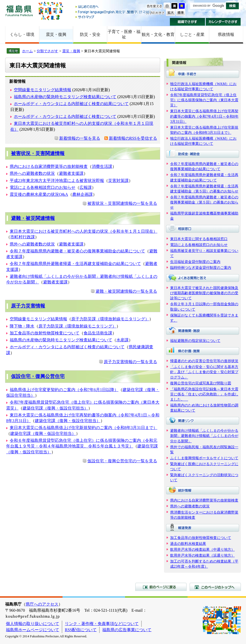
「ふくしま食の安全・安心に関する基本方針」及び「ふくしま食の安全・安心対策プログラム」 (204, 372)
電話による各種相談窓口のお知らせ (43, 187)
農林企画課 (83, 194)
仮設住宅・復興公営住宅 (38, 376)
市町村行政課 (23, 237)
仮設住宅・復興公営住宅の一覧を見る (122, 461)
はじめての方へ (114, 7)
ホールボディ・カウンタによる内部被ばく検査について (65, 116)
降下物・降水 (22, 326)
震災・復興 (56, 34)
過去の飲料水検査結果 (188, 544)
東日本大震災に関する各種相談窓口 (199, 239)
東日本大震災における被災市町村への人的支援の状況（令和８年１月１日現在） (84, 231)
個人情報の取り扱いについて (33, 624)
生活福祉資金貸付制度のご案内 (195, 262)
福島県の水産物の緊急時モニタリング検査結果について (65, 97)
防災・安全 (90, 34)
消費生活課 (102, 166)
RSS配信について (81, 630)
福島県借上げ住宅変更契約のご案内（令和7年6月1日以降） (64, 390)
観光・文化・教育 (158, 34)
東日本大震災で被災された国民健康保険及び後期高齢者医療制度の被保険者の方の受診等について (204, 293)
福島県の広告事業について (127, 630)
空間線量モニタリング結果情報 (43, 90)
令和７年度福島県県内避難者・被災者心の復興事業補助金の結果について (77, 251)
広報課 (86, 187)
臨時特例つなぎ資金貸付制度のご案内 (201, 268)
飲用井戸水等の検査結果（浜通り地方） (202, 555)
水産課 (122, 340)
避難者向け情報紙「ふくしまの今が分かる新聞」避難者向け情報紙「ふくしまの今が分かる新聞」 (204, 436)
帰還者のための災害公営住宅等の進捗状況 (204, 361)
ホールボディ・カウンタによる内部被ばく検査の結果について (71, 104)
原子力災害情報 (28, 306)
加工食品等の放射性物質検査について (45, 333)
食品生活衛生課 (98, 333)
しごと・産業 (192, 34)
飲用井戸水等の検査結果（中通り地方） (202, 549)
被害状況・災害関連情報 (38, 153)
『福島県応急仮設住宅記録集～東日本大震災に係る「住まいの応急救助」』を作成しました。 (204, 394)
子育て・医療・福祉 (124, 34)
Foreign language (114, 12)
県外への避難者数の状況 (32, 173)
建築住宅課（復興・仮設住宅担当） (55, 408)
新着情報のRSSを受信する (133, 138)
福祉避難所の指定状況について (195, 341)
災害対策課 (118, 181)
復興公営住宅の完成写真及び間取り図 (201, 383)
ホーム (27, 51)
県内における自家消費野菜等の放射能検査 (49, 166)
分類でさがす (47, 51)
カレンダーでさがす (223, 22)
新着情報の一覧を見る (80, 138)
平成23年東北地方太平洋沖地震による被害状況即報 (57, 181)
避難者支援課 (71, 173)
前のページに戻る (161, 587)
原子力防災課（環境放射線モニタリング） (110, 319)
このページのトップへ (215, 587)
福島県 (19, 11)
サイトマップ (114, 17)
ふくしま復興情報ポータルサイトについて (204, 458)
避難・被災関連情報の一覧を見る (126, 291)
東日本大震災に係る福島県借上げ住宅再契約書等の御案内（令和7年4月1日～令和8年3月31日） (204, 116)
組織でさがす (187, 22)
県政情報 (226, 34)
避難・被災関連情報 (33, 218)
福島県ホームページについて (33, 630)
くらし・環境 (22, 34)
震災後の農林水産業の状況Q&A (39, 194)
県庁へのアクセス (42, 604)
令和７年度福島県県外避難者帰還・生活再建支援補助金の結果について (75, 264)
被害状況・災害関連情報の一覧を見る (122, 203)
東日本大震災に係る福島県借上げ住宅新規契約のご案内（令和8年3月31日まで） (84, 428)
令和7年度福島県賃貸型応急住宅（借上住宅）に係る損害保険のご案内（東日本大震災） (204, 100)
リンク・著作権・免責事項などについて (102, 624)
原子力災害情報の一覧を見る (130, 362)
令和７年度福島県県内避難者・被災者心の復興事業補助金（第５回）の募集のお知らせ (204, 202)
